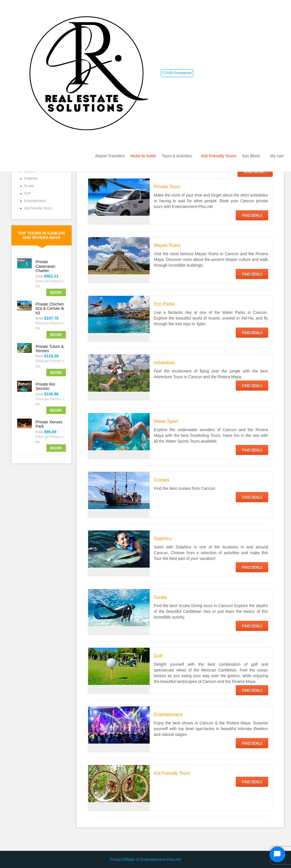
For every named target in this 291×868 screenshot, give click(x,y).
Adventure (164, 363)
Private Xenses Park (49, 424)
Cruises (162, 480)
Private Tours (167, 187)
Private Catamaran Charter (45, 266)
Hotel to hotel (143, 156)
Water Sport (166, 421)
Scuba (29, 186)
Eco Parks (164, 304)
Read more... (255, 172)
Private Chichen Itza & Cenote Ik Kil (50, 309)
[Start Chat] (277, 854)
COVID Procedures (177, 73)
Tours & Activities (179, 156)
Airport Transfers (110, 156)
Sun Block (253, 156)
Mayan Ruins (167, 245)
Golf (27, 193)
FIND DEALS (252, 215)
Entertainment (35, 201)
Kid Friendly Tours (219, 156)
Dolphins (31, 179)
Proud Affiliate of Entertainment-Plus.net (146, 859)
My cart (277, 156)
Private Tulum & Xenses (50, 349)
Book (56, 292)
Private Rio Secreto (45, 386)
